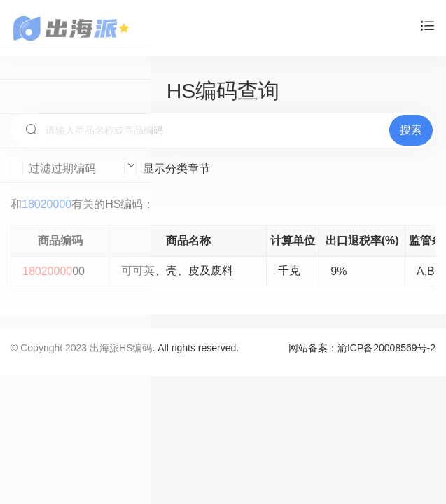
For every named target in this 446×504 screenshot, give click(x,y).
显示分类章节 (167, 168)
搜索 (411, 130)
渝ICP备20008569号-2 (386, 348)
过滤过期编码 (53, 168)
